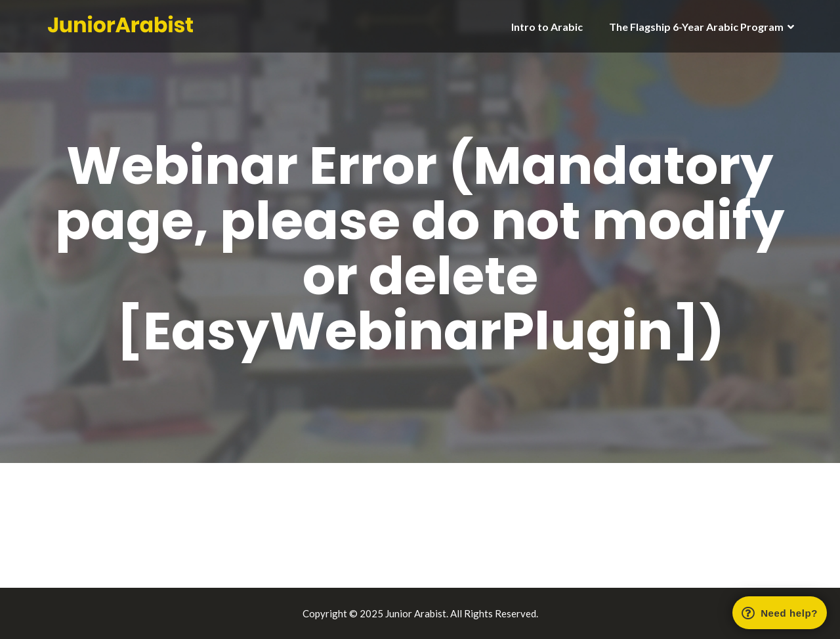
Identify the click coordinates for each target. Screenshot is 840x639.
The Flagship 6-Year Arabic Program (696, 27)
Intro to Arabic (547, 27)
